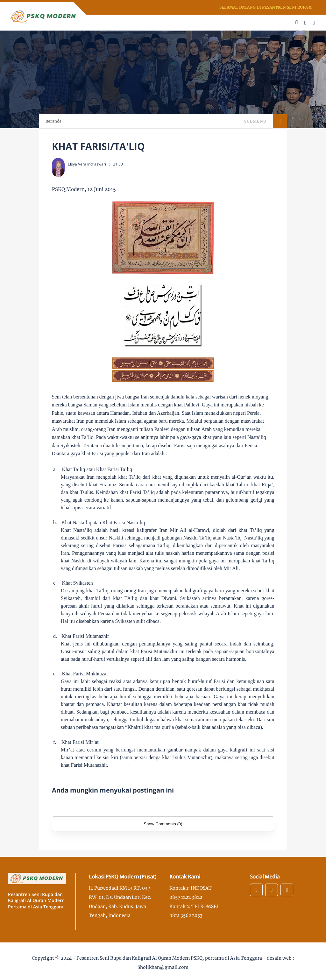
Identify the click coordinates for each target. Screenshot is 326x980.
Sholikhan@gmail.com (163, 967)
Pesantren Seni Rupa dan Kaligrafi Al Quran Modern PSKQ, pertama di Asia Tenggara (169, 958)
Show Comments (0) (163, 824)
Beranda (53, 121)
